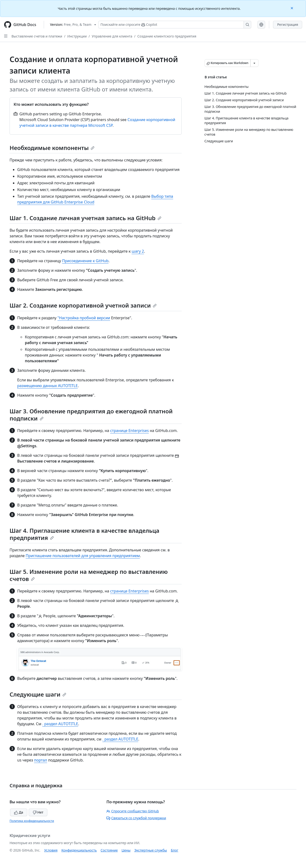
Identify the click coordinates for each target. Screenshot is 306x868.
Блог (174, 850)
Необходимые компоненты (52, 148)
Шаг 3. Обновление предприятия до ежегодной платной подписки (91, 415)
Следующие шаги (38, 694)
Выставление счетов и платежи (37, 36)
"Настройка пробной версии (84, 318)
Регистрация (288, 24)
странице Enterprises (130, 431)
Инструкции (77, 36)
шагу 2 (138, 251)
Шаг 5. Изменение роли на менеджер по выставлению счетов (89, 575)
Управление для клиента (112, 36)
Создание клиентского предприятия (167, 36)
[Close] (292, 8)
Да (19, 812)
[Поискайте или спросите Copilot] (175, 25)
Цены (126, 850)
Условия (51, 850)
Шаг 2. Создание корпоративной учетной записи (83, 305)
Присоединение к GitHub (85, 261)
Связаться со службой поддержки (136, 818)
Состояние (109, 850)
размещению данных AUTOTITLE (47, 386)
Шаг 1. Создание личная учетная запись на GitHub (85, 218)
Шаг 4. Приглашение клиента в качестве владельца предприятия (85, 534)
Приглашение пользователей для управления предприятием (83, 556)
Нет (38, 812)
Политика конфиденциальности (32, 821)
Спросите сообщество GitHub (133, 811)
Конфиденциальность (79, 850)
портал (41, 760)
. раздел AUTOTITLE (60, 724)
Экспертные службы (151, 850)
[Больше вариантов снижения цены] (254, 63)
